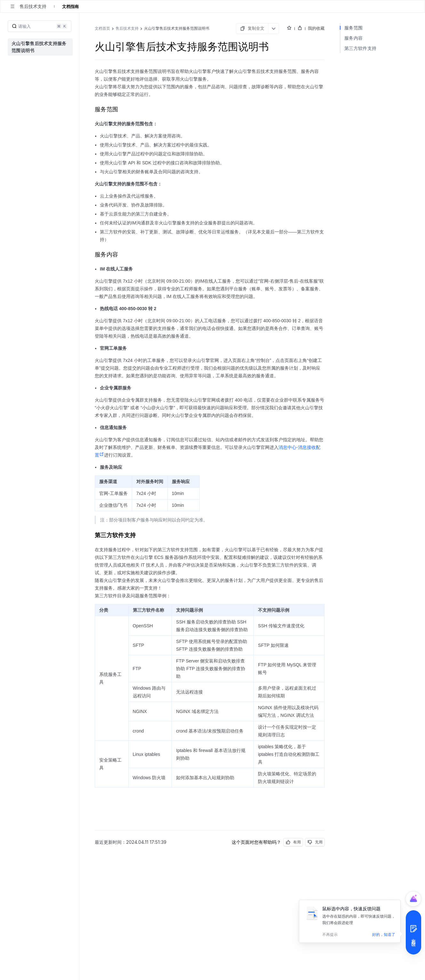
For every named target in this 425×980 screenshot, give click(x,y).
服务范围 (353, 28)
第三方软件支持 (360, 48)
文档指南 (70, 6)
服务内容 (353, 38)
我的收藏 (316, 28)
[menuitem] (40, 47)
